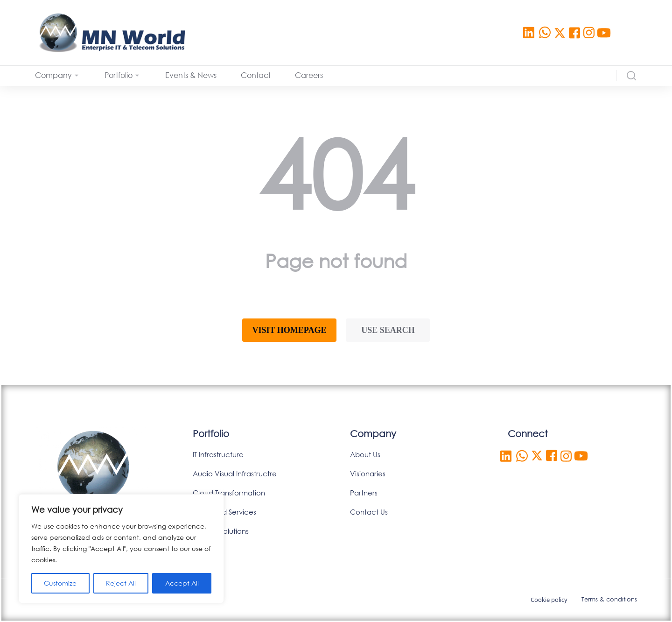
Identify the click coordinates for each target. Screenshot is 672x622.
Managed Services (224, 512)
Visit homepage (290, 330)
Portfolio (211, 434)
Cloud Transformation (229, 493)
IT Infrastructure (218, 454)
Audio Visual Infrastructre (235, 474)
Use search (388, 330)
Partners (364, 493)
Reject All (121, 583)
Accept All (182, 583)
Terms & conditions (609, 599)
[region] (121, 549)
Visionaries (368, 474)
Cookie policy (549, 600)
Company (373, 434)
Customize (60, 583)
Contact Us (369, 512)
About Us (365, 454)
